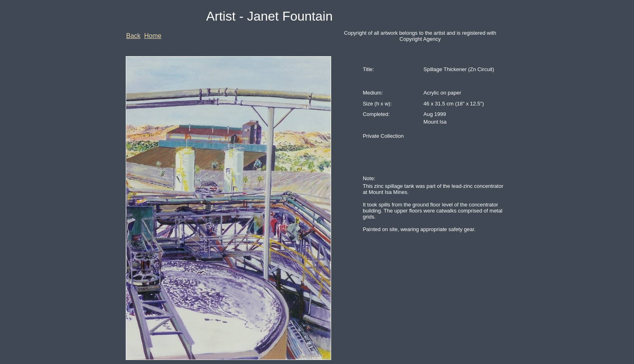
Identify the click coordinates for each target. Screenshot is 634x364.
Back (133, 36)
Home (153, 36)
